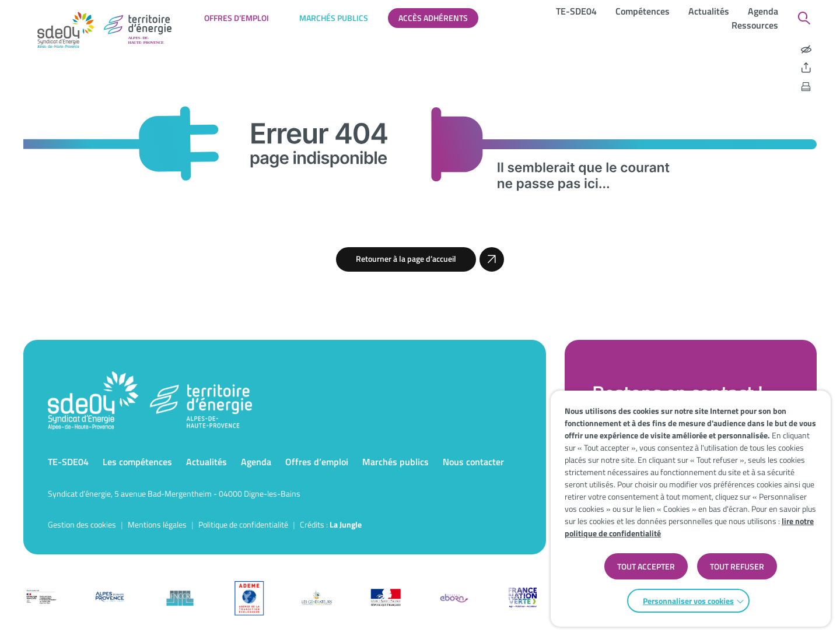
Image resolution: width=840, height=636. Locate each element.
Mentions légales (157, 524)
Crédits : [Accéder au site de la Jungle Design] (331, 524)
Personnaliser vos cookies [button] (688, 601)
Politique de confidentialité (243, 524)
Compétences (643, 11)
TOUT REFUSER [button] (737, 566)
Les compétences (137, 462)
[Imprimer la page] (806, 87)
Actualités (709, 11)
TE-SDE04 (576, 11)
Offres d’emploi (237, 18)
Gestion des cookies (82, 524)
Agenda (763, 11)
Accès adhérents (433, 18)
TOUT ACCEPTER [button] (646, 566)
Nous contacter (473, 462)
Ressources (755, 25)
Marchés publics (334, 18)
